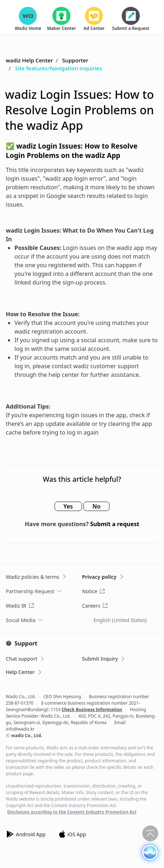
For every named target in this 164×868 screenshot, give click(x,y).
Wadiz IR (20, 606)
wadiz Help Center (29, 60)
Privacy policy (103, 577)
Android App (26, 834)
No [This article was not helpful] (97, 506)
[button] (150, 852)
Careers (95, 606)
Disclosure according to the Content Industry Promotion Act (72, 812)
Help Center (24, 672)
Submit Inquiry (104, 659)
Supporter (75, 60)
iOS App (72, 834)
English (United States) (120, 620)
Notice (94, 591)
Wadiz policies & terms (36, 577)
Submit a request (115, 524)
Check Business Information (92, 710)
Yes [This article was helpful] (68, 506)
